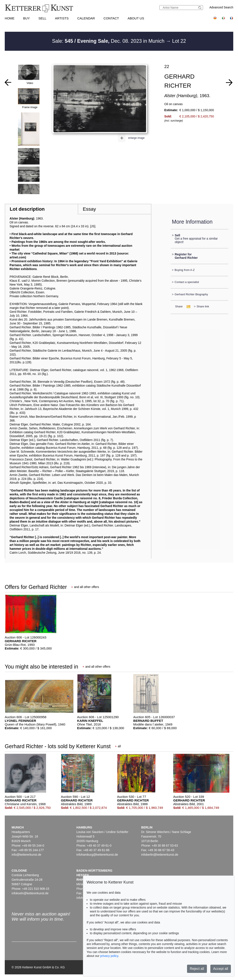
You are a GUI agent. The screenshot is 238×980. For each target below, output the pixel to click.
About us (136, 18)
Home (10, 18)
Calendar (86, 18)
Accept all (221, 969)
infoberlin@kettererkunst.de (160, 855)
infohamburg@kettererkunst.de (97, 855)
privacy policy (109, 956)
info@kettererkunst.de (26, 855)
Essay (89, 209)
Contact (111, 18)
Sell (42, 18)
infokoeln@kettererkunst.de (30, 893)
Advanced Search (221, 7)
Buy (26, 18)
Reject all (197, 969)
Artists (62, 18)
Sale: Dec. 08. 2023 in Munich (109, 41)
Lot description (27, 209)
